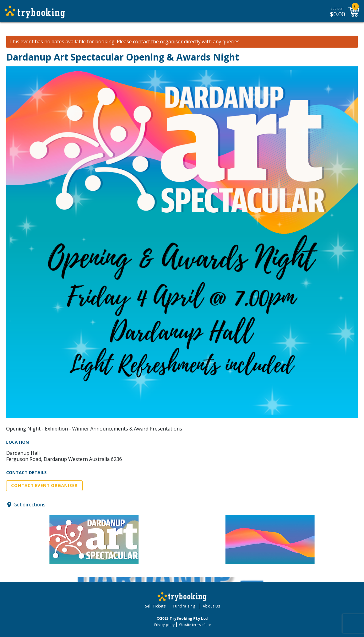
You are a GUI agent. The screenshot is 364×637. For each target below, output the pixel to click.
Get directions (29, 505)
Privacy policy (164, 625)
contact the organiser (158, 42)
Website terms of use (195, 625)
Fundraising (184, 606)
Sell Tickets (155, 606)
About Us (211, 606)
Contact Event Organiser (44, 486)
